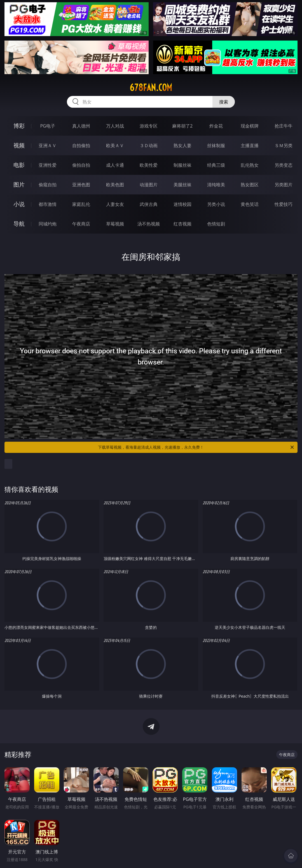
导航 (19, 224)
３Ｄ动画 (149, 145)
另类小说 (216, 204)
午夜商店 (81, 224)
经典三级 (216, 165)
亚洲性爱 (48, 165)
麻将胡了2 (182, 126)
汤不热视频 (149, 224)
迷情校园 (182, 204)
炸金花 (216, 126)
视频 (19, 145)
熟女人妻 (182, 145)
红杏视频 (182, 224)
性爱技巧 (284, 204)
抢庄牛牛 (284, 126)
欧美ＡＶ (115, 145)
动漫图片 (149, 185)
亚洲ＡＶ (48, 145)
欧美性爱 (149, 165)
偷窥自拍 (48, 185)
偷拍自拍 (81, 165)
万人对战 (115, 126)
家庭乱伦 (81, 204)
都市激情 (48, 204)
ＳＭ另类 (284, 145)
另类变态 (284, 165)
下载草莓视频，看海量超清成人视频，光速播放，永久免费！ (196, 447)
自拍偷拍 (81, 145)
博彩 (19, 126)
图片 (19, 184)
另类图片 (284, 185)
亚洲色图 (81, 185)
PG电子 (47, 126)
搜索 (224, 102)
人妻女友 (115, 204)
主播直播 (250, 145)
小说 (19, 204)
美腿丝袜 (182, 185)
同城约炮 (48, 224)
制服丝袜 (182, 165)
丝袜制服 (216, 145)
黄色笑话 (250, 204)
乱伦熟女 (250, 165)
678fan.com (151, 88)
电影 (19, 165)
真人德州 (81, 126)
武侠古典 (149, 204)
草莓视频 (115, 224)
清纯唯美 (216, 185)
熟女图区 (250, 185)
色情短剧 (216, 224)
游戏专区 (149, 126)
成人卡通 (115, 165)
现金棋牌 (250, 126)
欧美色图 (115, 185)
